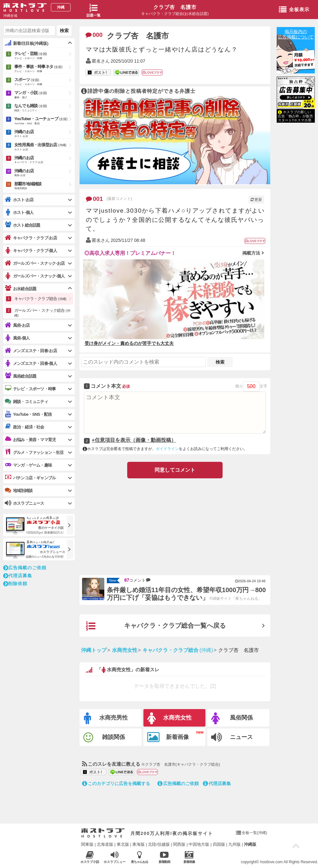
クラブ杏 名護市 (175, 7)
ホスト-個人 (19, 212)
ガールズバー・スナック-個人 (35, 276)
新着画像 (168, 737)
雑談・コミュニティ (26, 401)
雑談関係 (104, 738)
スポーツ (44, 82)
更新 (256, 200)
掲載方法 (251, 253)
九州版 (235, 844)
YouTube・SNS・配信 (28, 414)
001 (94, 199)
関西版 (179, 844)
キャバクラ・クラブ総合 (40, 299)
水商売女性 (169, 718)
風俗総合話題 (21, 376)
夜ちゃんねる (139, 857)
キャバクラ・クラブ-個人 (31, 251)
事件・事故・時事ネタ (44, 69)
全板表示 (294, 10)
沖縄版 (250, 844)
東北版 (123, 844)
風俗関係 (232, 718)
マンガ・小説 (44, 95)
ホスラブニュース (115, 857)
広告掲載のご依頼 (178, 783)
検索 (220, 362)
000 (94, 35)
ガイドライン (167, 449)
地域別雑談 (19, 490)
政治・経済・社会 (24, 427)
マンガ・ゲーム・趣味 (28, 465)
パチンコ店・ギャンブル (30, 478)
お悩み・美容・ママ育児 (30, 440)
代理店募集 (217, 783)
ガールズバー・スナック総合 (42, 312)
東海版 (138, 844)
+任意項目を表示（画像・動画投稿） (134, 440)
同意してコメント (175, 470)
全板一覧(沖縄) (254, 833)
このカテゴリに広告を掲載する (116, 783)
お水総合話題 (21, 289)
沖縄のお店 (44, 134)
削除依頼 (15, 584)
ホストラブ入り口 (103, 833)
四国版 (219, 844)
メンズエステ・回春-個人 (31, 363)
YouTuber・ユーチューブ (44, 121)
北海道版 (105, 844)
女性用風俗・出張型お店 (44, 147)
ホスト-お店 (19, 200)
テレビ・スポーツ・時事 (30, 389)
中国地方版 (199, 844)
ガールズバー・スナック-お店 (35, 263)
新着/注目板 (27, 43)
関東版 (87, 844)
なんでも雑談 (44, 108)
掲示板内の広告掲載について (296, 34)
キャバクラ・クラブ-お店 (31, 238)
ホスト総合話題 (22, 225)
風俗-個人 (17, 338)
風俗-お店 (17, 325)
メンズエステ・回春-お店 (31, 351)
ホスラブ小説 (90, 857)
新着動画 (164, 857)
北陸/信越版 (159, 844)
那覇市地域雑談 (44, 186)
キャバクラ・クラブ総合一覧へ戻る (156, 626)
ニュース (232, 737)
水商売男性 (106, 718)
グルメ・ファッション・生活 (34, 452)
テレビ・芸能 (44, 56)
